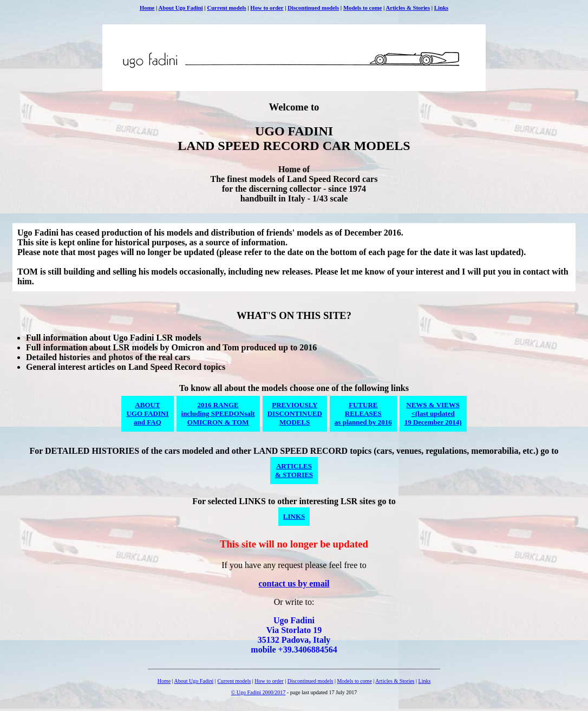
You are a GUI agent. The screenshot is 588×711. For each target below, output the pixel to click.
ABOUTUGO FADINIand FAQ (147, 413)
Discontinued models (313, 8)
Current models (226, 8)
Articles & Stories (408, 8)
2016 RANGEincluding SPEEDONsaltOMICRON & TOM (218, 413)
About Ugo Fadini (180, 8)
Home (147, 8)
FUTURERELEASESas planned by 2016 (363, 413)
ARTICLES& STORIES (294, 470)
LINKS (294, 516)
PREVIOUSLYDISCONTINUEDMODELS (295, 413)
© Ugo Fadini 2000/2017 (259, 692)
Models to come (362, 8)
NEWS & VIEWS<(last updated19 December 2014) (433, 413)
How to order (267, 8)
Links (441, 8)
